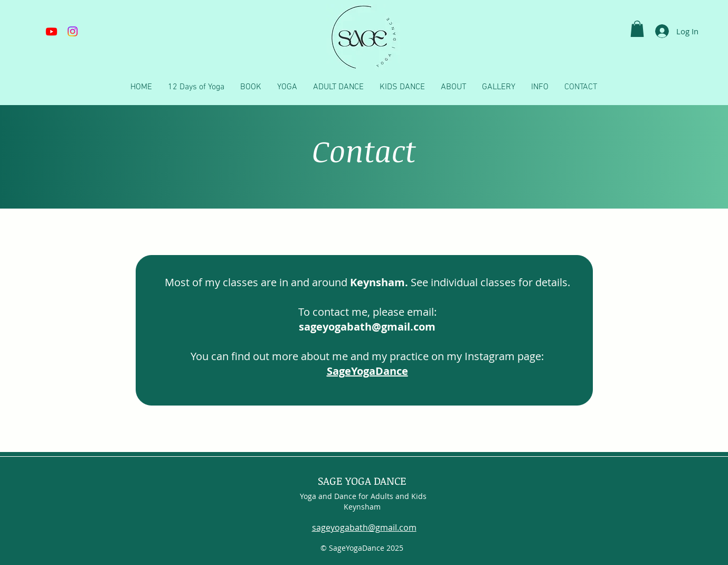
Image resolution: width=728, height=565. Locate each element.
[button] (637, 29)
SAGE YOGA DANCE (362, 481)
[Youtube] (51, 31)
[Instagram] (73, 31)
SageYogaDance (367, 371)
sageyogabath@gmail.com (364, 528)
